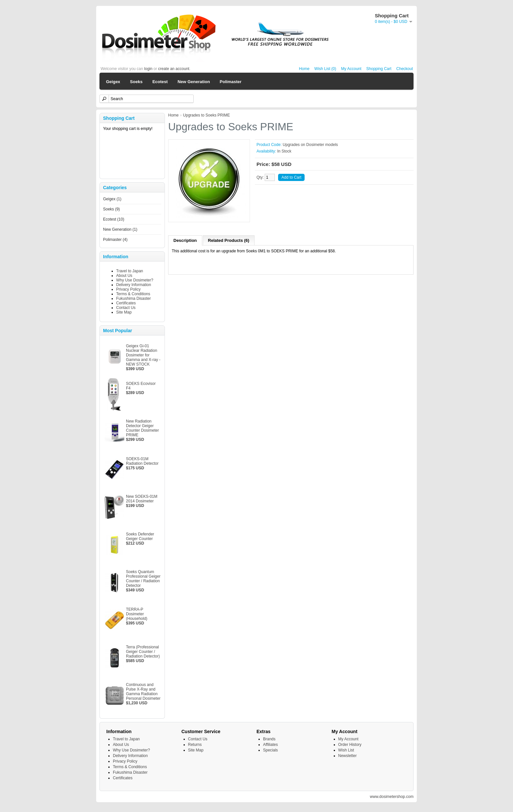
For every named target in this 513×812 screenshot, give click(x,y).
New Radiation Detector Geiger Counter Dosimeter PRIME (142, 428)
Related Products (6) (229, 240)
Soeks (136, 82)
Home (304, 69)
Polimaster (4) (115, 240)
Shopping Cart (379, 69)
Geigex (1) (112, 199)
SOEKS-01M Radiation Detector (142, 461)
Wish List (346, 750)
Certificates (126, 303)
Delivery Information (134, 285)
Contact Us (126, 308)
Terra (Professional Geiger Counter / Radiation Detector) (143, 652)
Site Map (124, 312)
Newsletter (348, 756)
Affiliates (270, 745)
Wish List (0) (325, 69)
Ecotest (160, 82)
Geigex (113, 82)
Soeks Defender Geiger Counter (140, 536)
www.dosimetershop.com (392, 797)
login (148, 69)
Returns (195, 745)
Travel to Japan (130, 271)
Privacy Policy (128, 289)
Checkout (405, 69)
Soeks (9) (111, 209)
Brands (269, 739)
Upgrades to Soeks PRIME (206, 115)
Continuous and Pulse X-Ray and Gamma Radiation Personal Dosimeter (143, 692)
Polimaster (231, 82)
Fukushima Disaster (133, 298)
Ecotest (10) (114, 219)
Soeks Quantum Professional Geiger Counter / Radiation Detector (143, 579)
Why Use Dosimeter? (135, 280)
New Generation (194, 82)
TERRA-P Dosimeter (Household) (137, 614)
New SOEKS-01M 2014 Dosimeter (142, 499)
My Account (351, 69)
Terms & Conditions (133, 294)
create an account (174, 69)
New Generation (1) (120, 229)
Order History (350, 745)
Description (185, 240)
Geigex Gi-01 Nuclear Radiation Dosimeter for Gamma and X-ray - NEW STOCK (143, 355)
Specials (270, 750)
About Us (124, 276)
